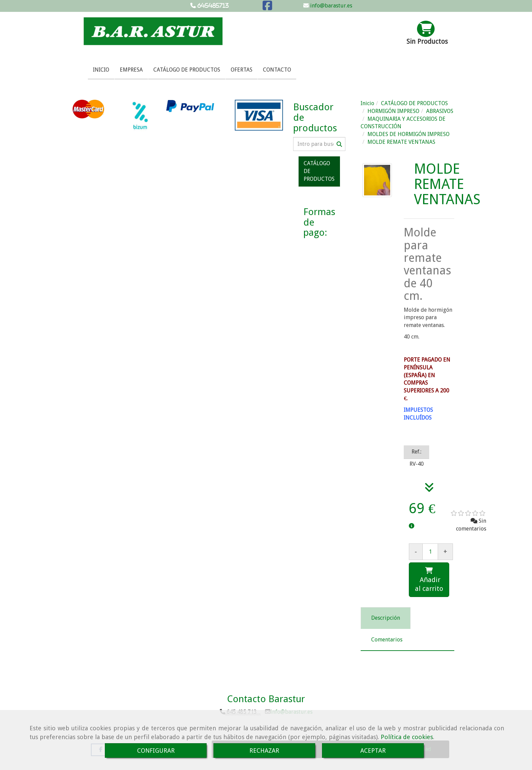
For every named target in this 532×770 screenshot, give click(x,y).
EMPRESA (131, 70)
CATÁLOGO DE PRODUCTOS (187, 70)
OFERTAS (242, 70)
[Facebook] (267, 8)
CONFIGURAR (156, 750)
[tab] (386, 618)
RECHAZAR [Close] (264, 750)
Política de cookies (407, 737)
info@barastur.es (330, 6)
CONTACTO (277, 70)
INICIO (101, 70)
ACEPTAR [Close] (373, 750)
